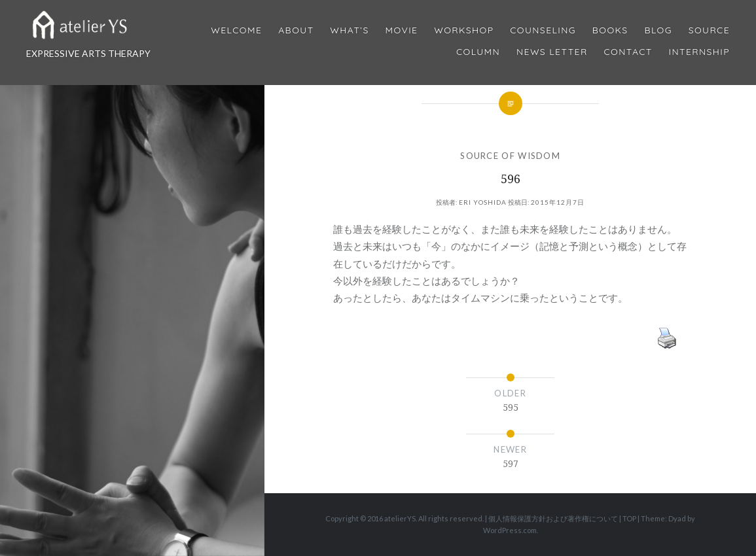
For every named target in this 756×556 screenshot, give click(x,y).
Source (709, 30)
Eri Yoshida (483, 202)
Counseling (543, 30)
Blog (658, 30)
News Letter (552, 52)
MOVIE (402, 30)
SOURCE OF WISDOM (510, 156)
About (296, 30)
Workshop (464, 30)
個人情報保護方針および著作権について (553, 518)
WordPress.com (510, 530)
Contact (628, 52)
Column (478, 52)
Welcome (236, 30)
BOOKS (610, 30)
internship (699, 52)
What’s (349, 30)
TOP (629, 518)
